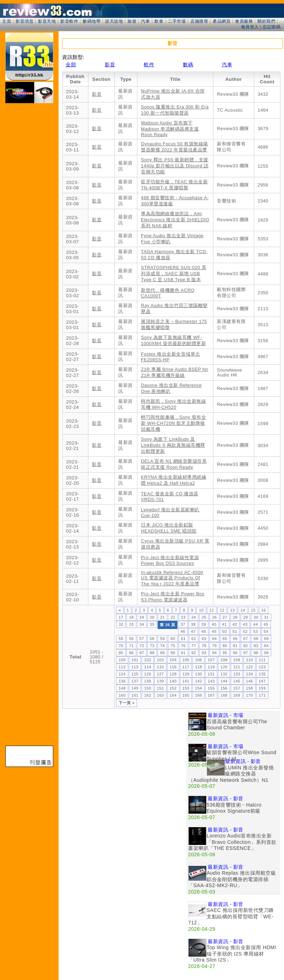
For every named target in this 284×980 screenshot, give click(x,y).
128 (173, 674)
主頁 (7, 21)
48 (204, 631)
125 (135, 674)
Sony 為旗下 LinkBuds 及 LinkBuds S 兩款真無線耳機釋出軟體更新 (173, 445)
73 (152, 646)
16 (264, 610)
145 (237, 681)
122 (250, 667)
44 (255, 624)
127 (160, 674)
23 (183, 617)
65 (225, 639)
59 (162, 639)
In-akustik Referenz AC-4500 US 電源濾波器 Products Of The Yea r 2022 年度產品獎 (172, 578)
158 (250, 688)
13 (232, 610)
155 (211, 688)
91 (183, 653)
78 (204, 646)
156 (224, 688)
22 (173, 617)
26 (214, 617)
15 (253, 610)
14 (243, 610)
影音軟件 (69, 21)
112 (122, 667)
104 (173, 660)
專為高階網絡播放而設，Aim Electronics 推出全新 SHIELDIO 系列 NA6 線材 (175, 220)
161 (135, 695)
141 (186, 681)
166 (198, 695)
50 (225, 631)
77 (194, 646)
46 (183, 631)
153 (186, 688)
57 (142, 639)
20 (152, 617)
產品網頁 (222, 21)
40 (214, 624)
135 (262, 674)
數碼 (188, 65)
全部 (71, 65)
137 (135, 681)
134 (250, 674)
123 (262, 667)
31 (266, 617)
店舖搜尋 (199, 21)
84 (266, 646)
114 (148, 667)
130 (198, 674)
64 (214, 639)
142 (198, 681)
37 (183, 624)
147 (262, 681)
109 (237, 660)
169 (237, 695)
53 (255, 631)
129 (186, 674)
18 (131, 617)
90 (173, 653)
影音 (110, 65)
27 (225, 617)
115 (160, 667)
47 (193, 631)
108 (224, 660)
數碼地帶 (92, 21)
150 (148, 688)
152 (173, 688)
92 (194, 653)
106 (198, 660)
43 (245, 624)
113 (135, 667)
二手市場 (177, 21)
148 (122, 688)
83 (256, 646)
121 (237, 667)
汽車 (145, 21)
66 (235, 639)
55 (121, 639)
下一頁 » (127, 703)
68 (256, 639)
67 (245, 639)
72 (142, 646)
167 (211, 695)
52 (245, 631)
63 (204, 639)
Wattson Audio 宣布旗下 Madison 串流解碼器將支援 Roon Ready (170, 129)
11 (212, 610)
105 (186, 660)
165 (186, 695)
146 (250, 681)
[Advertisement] (67, 777)
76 (183, 646)
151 (160, 688)
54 (266, 631)
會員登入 (250, 27)
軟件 (149, 65)
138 (148, 681)
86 (131, 653)
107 (211, 660)
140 (173, 681)
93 (204, 653)
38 (193, 624)
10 (201, 610)
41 (225, 624)
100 (122, 660)
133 (237, 674)
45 (266, 624)
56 (131, 639)
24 (194, 617)
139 (160, 681)
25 (204, 617)
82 (245, 646)
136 (122, 681)
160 (122, 695)
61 (183, 639)
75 (173, 646)
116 (173, 667)
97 (245, 653)
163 (160, 695)
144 (224, 681)
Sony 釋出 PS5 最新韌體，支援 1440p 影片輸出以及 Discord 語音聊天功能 (175, 166)
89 (162, 653)
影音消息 (24, 21)
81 (235, 646)
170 (250, 695)
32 (121, 624)
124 (122, 674)
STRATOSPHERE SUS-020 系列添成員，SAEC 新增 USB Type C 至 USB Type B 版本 (174, 274)
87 (142, 653)
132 (224, 674)
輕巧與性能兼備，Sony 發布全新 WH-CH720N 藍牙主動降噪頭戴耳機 (173, 423)
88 (152, 653)
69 (266, 639)
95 (225, 653)
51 (235, 631)
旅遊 (132, 21)
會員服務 (244, 21)
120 (224, 667)
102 (148, 660)
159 (262, 688)
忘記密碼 (272, 27)
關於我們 (266, 21)
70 (121, 646)
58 (152, 639)
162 (148, 695)
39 (204, 624)
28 (235, 617)
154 (198, 688)
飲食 (159, 21)
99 (266, 653)
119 (211, 667)
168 (224, 695)
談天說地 (114, 21)
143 (211, 681)
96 (235, 653)
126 (148, 674)
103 (160, 660)
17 (121, 617)
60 (173, 639)
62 (194, 639)
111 (262, 660)
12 (222, 610)
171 (262, 695)
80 (225, 646)
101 (135, 660)
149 (135, 688)
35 (152, 624)
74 (162, 646)
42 (235, 624)
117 (186, 667)
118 (198, 667)
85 (121, 653)
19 (142, 617)
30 (256, 617)
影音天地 (47, 21)
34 (142, 624)
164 (173, 695)
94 (214, 653)
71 (131, 646)
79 (214, 646)
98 (256, 653)
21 (162, 617)
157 (237, 688)
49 (214, 631)
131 (211, 674)
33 (131, 624)
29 (245, 617)
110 (250, 660)
